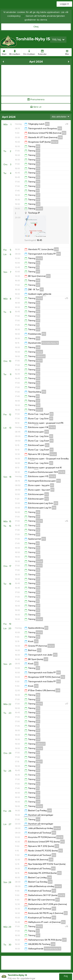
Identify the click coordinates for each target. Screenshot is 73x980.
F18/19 (39, 258)
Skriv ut (36, 107)
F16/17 (39, 361)
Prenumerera (36, 100)
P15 (38, 164)
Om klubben (29, 52)
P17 (38, 272)
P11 (38, 191)
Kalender (42, 52)
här (23, 16)
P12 (38, 173)
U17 (38, 151)
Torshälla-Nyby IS (50, 343)
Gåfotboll (41, 356)
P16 (38, 281)
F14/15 (39, 298)
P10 (38, 146)
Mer (67, 52)
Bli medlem (15, 52)
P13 (47, 124)
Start (4, 52)
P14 (38, 182)
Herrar (55, 142)
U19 (60, 137)
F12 (64, 133)
